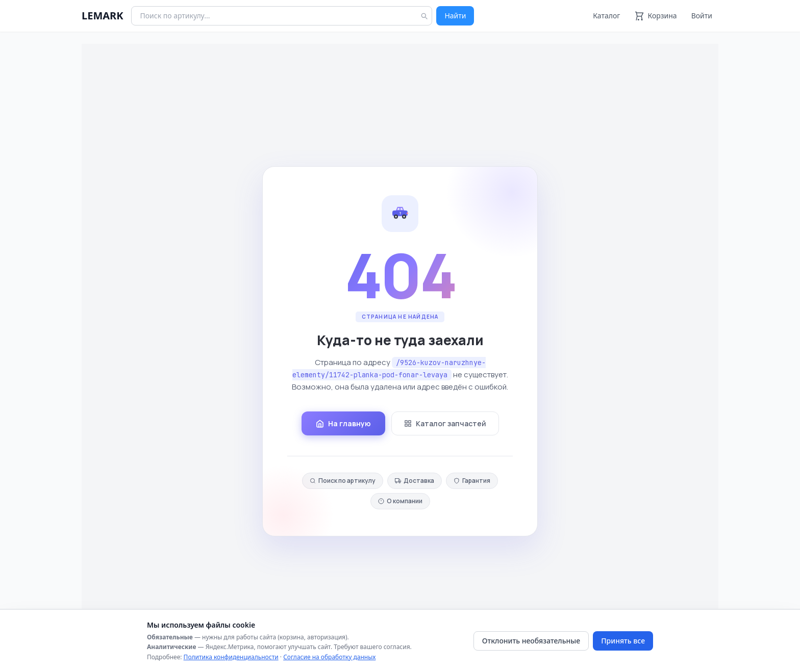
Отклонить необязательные (531, 641)
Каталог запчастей (445, 423)
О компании (400, 501)
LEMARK (102, 16)
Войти (702, 16)
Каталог (606, 16)
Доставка (415, 481)
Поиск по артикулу (343, 481)
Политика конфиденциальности (231, 657)
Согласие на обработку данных (329, 657)
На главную (343, 423)
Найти (455, 16)
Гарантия (472, 481)
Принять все (623, 641)
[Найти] (424, 16)
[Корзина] (655, 16)
